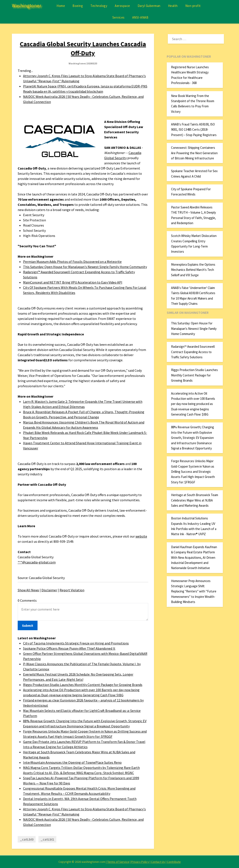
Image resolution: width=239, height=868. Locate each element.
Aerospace (122, 6)
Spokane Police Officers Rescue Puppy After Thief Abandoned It (69, 648)
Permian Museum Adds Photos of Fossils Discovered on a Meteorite (72, 262)
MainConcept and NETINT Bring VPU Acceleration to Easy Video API (73, 282)
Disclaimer (49, 590)
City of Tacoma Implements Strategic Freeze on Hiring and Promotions (76, 643)
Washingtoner (27, 5)
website (141, 536)
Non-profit (193, 6)
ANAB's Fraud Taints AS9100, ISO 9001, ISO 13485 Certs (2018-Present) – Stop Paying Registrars (194, 130)
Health (173, 6)
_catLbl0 (27, 839)
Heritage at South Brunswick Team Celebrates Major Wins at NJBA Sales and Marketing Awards (195, 500)
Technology (99, 6)
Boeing (78, 6)
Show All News (28, 590)
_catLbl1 (47, 839)
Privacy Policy (140, 862)
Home (61, 6)
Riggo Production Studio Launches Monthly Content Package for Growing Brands (83, 685)
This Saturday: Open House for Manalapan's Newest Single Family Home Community (85, 267)
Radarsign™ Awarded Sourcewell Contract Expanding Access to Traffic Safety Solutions (193, 352)
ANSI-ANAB (140, 17)
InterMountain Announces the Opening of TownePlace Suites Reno (72, 762)
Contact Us (158, 862)
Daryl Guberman (149, 6)
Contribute (174, 862)
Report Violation (72, 590)
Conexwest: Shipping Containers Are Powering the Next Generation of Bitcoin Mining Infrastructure (194, 153)
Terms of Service (118, 862)
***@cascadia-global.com (37, 562)
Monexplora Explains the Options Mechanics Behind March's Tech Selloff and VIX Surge (193, 270)
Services (119, 17)
